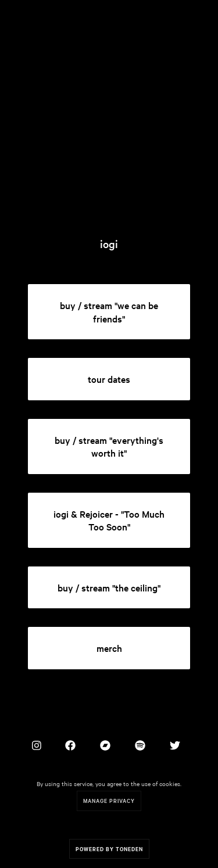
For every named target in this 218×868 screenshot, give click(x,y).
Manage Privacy (109, 800)
